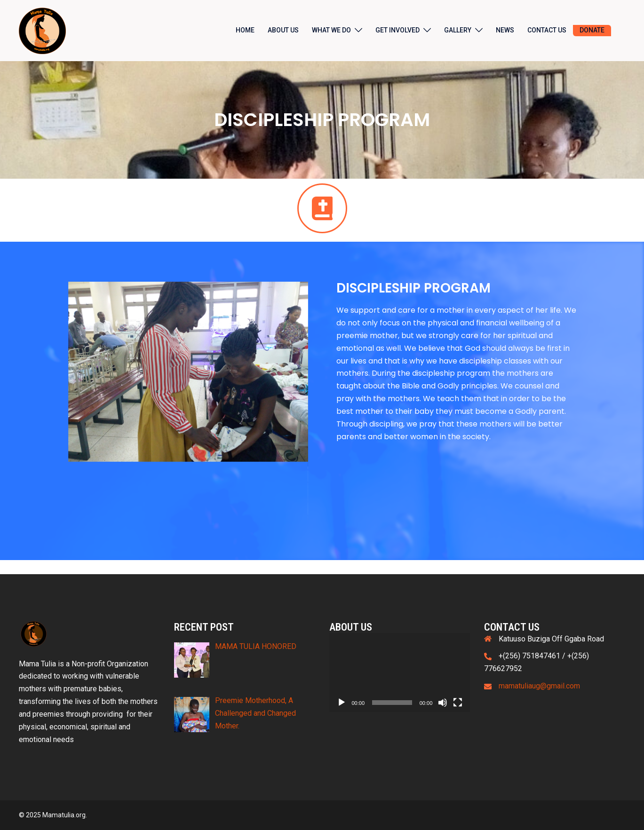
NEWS (505, 30)
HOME (245, 30)
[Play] (342, 703)
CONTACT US (547, 30)
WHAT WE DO (331, 30)
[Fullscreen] (458, 703)
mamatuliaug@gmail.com (539, 686)
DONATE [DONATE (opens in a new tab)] (592, 30)
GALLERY (458, 30)
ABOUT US (283, 30)
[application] (400, 673)
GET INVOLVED (398, 30)
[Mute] (443, 703)
